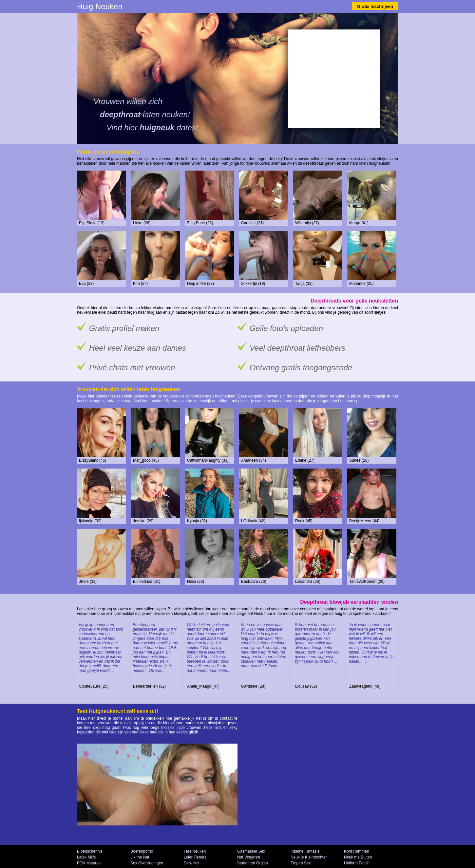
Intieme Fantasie (305, 851)
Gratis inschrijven (375, 6)
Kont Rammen (357, 851)
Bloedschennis (90, 851)
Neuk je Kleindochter (309, 857)
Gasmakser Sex (251, 851)
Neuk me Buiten (358, 857)
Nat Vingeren (249, 857)
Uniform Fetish (357, 863)
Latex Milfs (86, 857)
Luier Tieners (195, 857)
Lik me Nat (140, 857)
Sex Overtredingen (147, 863)
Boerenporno (142, 851)
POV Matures (89, 863)
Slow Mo (191, 863)
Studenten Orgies (252, 863)
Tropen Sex (301, 863)
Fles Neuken (195, 851)
